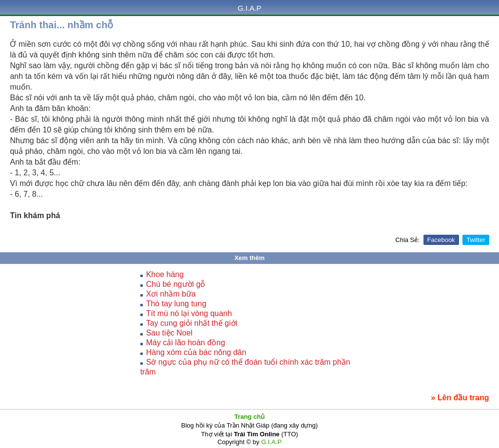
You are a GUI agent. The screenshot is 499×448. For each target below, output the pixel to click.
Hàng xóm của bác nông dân (196, 352)
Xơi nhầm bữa (171, 294)
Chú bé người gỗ (176, 284)
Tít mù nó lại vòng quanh (189, 313)
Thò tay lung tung (176, 304)
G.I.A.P (249, 8)
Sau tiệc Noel (169, 333)
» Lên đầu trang (460, 398)
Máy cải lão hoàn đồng (186, 343)
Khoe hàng (165, 274)
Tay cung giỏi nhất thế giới (192, 323)
